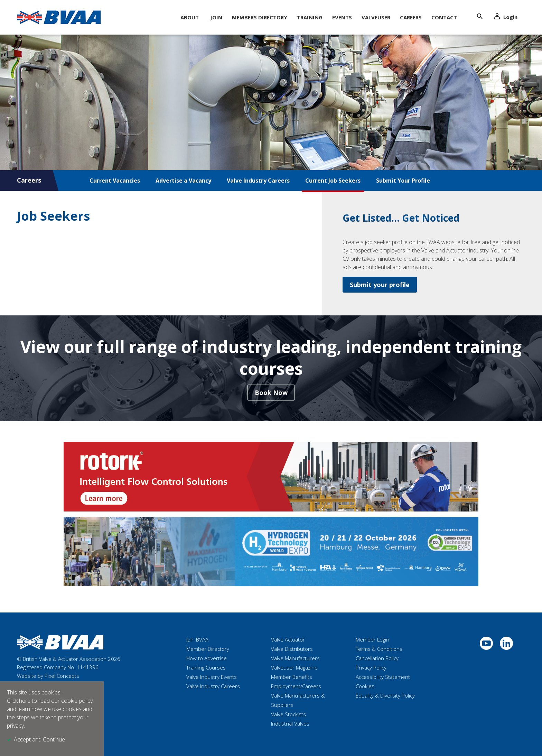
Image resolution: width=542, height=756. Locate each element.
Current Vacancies (115, 181)
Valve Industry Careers (258, 181)
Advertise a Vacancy (183, 181)
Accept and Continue (39, 739)
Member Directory (208, 649)
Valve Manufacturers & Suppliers (298, 700)
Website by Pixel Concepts (48, 676)
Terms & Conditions (379, 649)
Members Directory (260, 17)
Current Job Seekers (333, 181)
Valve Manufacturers (295, 658)
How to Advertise (207, 658)
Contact (444, 17)
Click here (19, 701)
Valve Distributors (292, 649)
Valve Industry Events (212, 677)
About (190, 17)
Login (506, 17)
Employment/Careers (296, 686)
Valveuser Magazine (294, 667)
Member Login (372, 639)
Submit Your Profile (403, 181)
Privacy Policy (371, 667)
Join (216, 17)
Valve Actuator (288, 639)
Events (342, 17)
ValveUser (376, 17)
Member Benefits (292, 677)
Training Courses (206, 667)
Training (310, 17)
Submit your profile (380, 285)
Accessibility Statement (383, 677)
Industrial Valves (290, 723)
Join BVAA (197, 639)
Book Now (271, 393)
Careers (411, 17)
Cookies (365, 686)
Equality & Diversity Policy (385, 695)
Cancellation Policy (377, 658)
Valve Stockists (288, 714)
